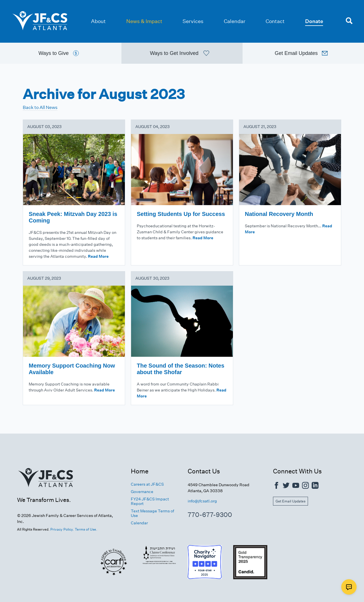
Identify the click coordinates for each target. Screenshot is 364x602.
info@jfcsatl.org (202, 501)
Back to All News (40, 107)
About (98, 21)
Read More (98, 256)
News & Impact (144, 21)
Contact (275, 21)
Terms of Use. (86, 529)
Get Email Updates (290, 501)
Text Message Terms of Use (152, 514)
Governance (142, 492)
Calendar (235, 21)
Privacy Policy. (62, 529)
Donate (314, 21)
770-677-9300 (210, 515)
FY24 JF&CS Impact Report (150, 502)
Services (193, 21)
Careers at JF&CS (147, 484)
